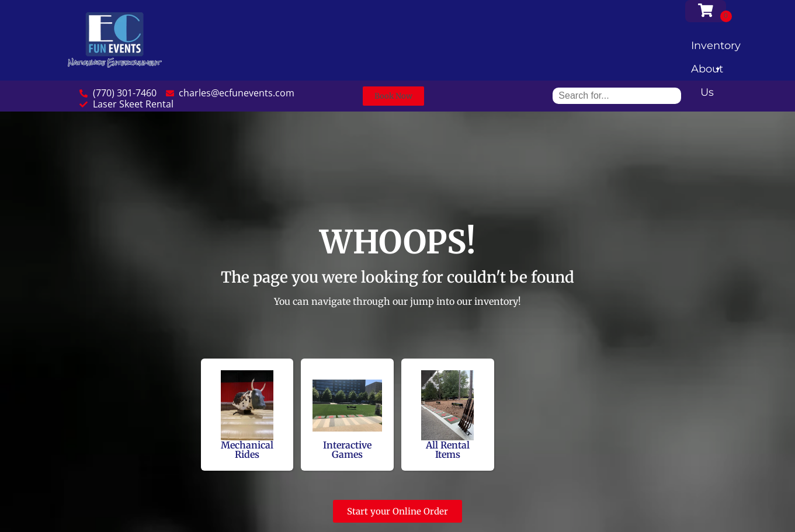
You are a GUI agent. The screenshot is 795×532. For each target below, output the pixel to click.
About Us (707, 72)
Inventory (716, 48)
